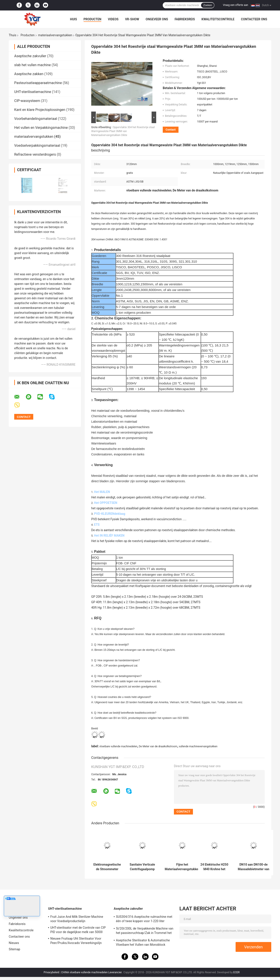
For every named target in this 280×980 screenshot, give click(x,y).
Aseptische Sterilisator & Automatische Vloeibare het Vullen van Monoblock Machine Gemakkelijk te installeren (143, 943)
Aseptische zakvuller (30, 56)
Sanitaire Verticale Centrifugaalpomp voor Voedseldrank (142, 867)
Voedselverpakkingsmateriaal (37, 146)
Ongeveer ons (157, 19)
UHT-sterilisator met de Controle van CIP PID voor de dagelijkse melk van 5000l (78, 930)
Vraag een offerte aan (235, 5)
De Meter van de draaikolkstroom (158, 746)
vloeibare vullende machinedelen (118, 746)
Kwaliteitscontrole (218, 19)
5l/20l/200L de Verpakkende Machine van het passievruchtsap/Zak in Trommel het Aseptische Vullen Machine (145, 931)
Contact (171, 130)
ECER (237, 972)
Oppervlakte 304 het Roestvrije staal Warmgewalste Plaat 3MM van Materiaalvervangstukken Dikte (123, 131)
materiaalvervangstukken (55, 35)
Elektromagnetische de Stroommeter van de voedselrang (107, 867)
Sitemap (14, 949)
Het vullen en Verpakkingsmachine (41, 128)
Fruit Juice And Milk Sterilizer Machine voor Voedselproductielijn (77, 919)
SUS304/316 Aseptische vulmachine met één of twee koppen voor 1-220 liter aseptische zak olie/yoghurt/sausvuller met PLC (144, 920)
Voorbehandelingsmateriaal (36, 119)
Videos (113, 19)
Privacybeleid (52, 972)
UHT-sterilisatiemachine (33, 92)
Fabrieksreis (185, 19)
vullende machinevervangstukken (198, 746)
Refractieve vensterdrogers (35, 154)
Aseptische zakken (29, 74)
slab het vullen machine (32, 65)
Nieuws (14, 943)
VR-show (132, 19)
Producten (92, 19)
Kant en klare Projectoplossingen (40, 110)
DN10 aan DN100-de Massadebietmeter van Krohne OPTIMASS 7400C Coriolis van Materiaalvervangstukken (254, 867)
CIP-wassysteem (27, 101)
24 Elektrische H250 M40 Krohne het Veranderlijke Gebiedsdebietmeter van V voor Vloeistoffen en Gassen (214, 867)
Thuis (12, 35)
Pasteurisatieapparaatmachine (38, 83)
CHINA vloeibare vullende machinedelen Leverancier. (92, 972)
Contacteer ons (254, 19)
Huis (73, 19)
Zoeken (208, 5)
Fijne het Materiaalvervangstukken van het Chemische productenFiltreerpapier (182, 867)
